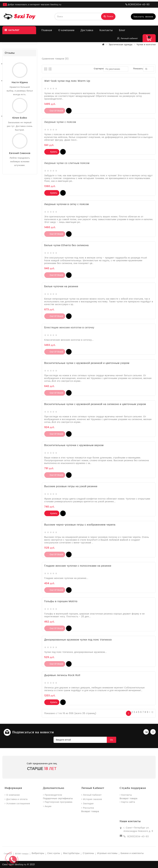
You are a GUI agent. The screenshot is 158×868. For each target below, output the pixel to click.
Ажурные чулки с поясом (60, 122)
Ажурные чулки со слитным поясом (67, 163)
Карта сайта (128, 802)
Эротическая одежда (121, 44)
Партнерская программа (59, 802)
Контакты (106, 30)
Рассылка (88, 808)
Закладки (88, 804)
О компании (66, 30)
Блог (122, 30)
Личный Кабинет (92, 795)
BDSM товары (22, 854)
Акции (48, 806)
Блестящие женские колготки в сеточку (69, 327)
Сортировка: (100, 69)
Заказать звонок (143, 17)
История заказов (93, 799)
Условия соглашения (18, 804)
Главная (47, 30)
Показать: (138, 69)
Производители (53, 795)
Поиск (108, 16)
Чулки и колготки (146, 44)
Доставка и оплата (17, 799)
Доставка (87, 30)
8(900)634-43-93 (138, 836)
